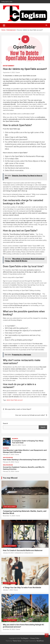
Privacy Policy (35, 638)
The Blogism (24, 638)
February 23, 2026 (8, 462)
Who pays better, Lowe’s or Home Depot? (18, 409)
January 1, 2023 (8, 590)
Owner (18, 72)
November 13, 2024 (9, 516)
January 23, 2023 (8, 553)
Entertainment (9, 66)
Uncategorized (8, 458)
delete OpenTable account (15, 400)
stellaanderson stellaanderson (24, 553)
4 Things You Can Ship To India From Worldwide (22, 588)
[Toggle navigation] (4, 25)
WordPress (40, 641)
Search (43, 427)
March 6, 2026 (16, 445)
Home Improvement (10, 507)
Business (15, 439)
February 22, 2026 (8, 471)
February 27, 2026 (8, 454)
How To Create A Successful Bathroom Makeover (23, 550)
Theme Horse (17, 641)
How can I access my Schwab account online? (30, 415)
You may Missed (10, 478)
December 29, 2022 (9, 629)
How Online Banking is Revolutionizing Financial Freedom (25, 460)
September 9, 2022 (9, 72)
